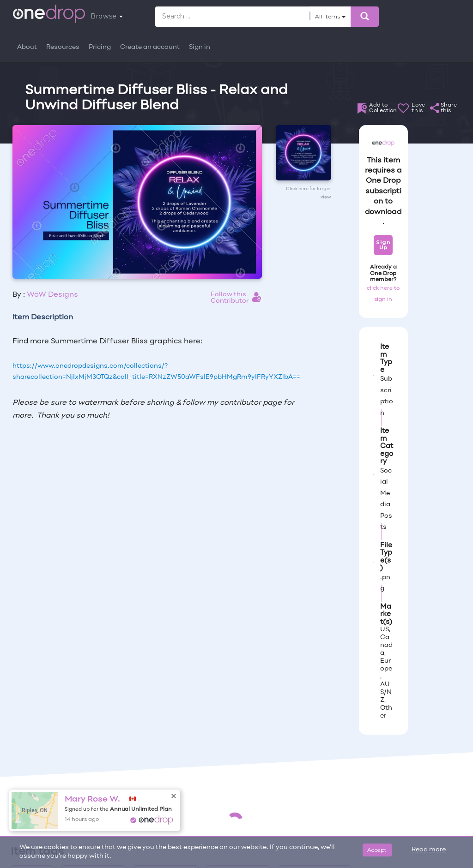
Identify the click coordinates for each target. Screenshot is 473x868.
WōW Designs (52, 295)
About (27, 47)
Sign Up (383, 245)
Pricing (100, 47)
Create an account (150, 47)
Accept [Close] (377, 850)
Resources (63, 47)
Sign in (200, 47)
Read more (429, 850)
